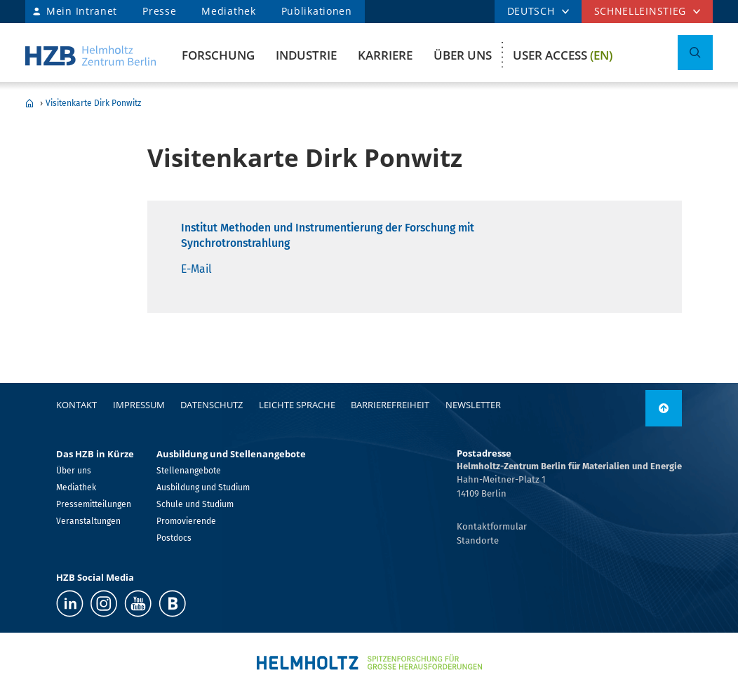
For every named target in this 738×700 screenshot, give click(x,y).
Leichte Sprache (297, 405)
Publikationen (317, 11)
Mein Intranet (82, 11)
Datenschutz (212, 405)
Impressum (139, 405)
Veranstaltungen (88, 521)
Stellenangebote (189, 471)
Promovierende (186, 521)
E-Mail (196, 269)
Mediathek (228, 11)
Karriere (385, 55)
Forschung (218, 55)
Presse (159, 11)
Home (29, 103)
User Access (563, 55)
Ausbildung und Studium (203, 487)
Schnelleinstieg (640, 11)
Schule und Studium (195, 504)
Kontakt (76, 405)
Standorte (478, 540)
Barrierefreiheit (390, 405)
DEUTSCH (531, 11)
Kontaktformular (492, 526)
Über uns (463, 55)
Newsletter (473, 405)
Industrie (306, 55)
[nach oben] (664, 408)
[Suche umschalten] (695, 53)
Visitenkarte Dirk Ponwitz (93, 103)
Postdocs (174, 538)
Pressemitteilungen (94, 504)
